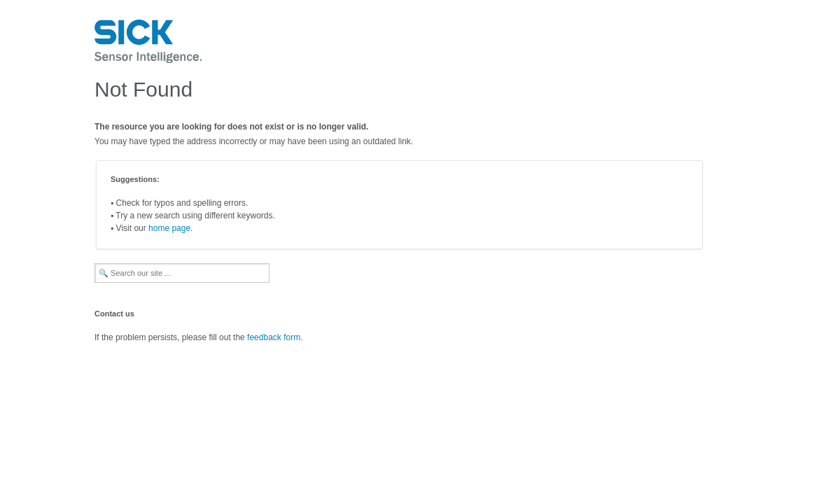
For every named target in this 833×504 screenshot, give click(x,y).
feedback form (274, 337)
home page (169, 228)
